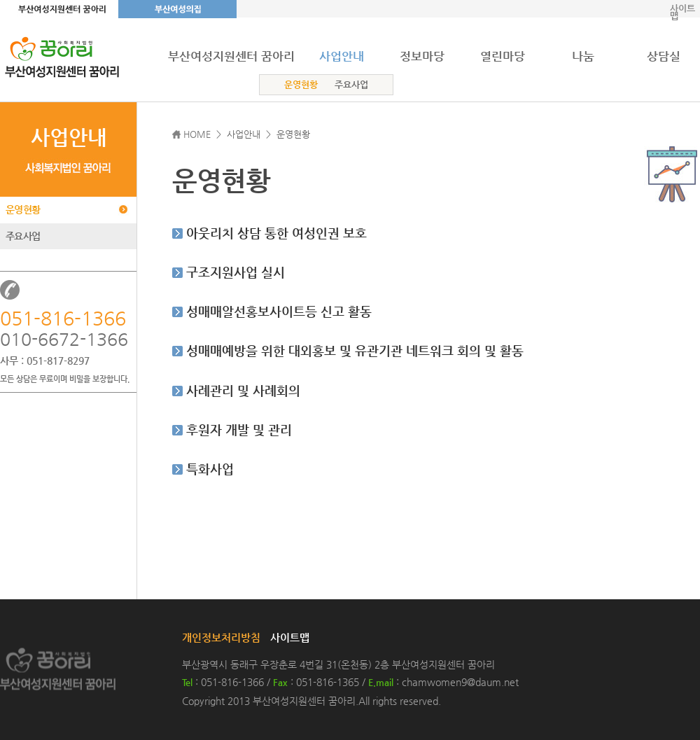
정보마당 (422, 56)
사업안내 (342, 56)
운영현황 (301, 84)
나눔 (583, 56)
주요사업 (351, 84)
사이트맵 (682, 12)
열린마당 (503, 56)
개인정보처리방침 (221, 637)
